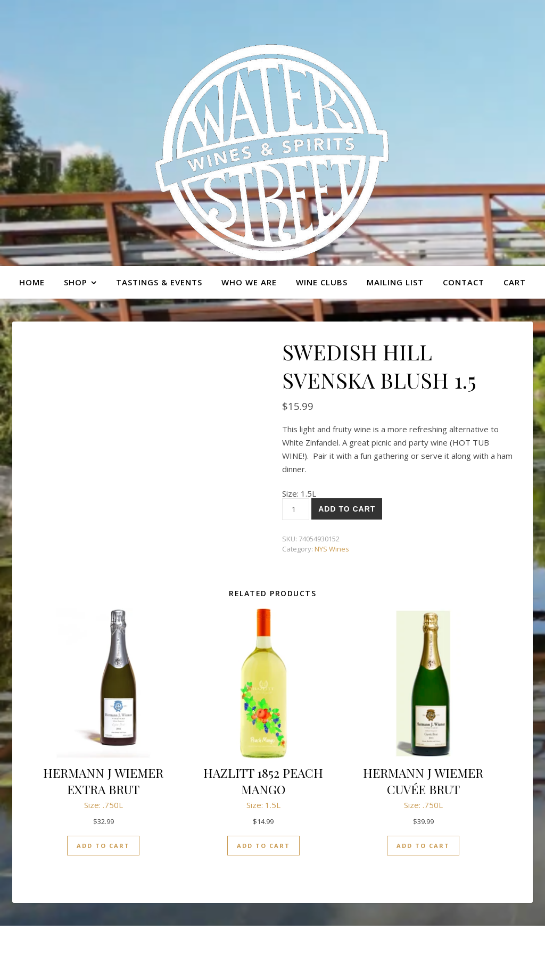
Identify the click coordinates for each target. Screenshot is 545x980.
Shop (76, 282)
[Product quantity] (296, 509)
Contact (464, 282)
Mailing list (395, 282)
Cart (515, 282)
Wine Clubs (322, 282)
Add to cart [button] (103, 846)
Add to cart (347, 509)
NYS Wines (332, 549)
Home (32, 282)
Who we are (249, 282)
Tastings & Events (159, 282)
